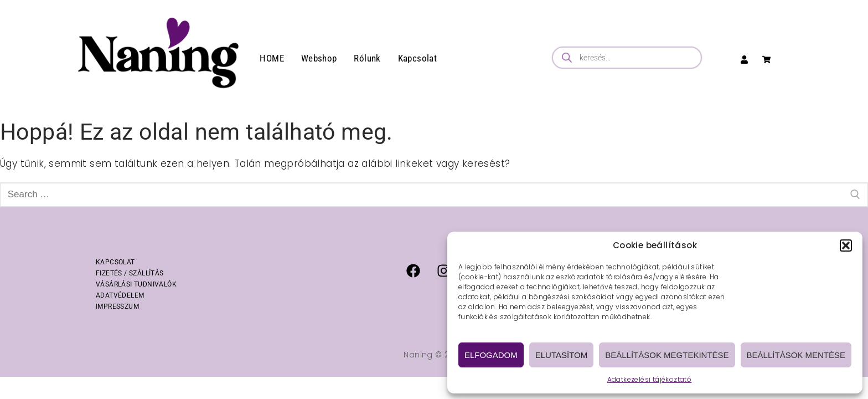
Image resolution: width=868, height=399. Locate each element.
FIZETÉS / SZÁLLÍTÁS (130, 273)
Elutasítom (561, 355)
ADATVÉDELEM (120, 295)
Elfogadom (491, 355)
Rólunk (367, 58)
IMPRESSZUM (117, 306)
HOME (272, 58)
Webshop (319, 58)
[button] (846, 245)
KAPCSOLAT (115, 262)
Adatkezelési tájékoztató (650, 379)
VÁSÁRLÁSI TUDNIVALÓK (136, 284)
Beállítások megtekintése (667, 355)
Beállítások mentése (796, 355)
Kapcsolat (418, 58)
